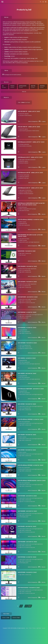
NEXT (30, 606)
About (27, 628)
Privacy (34, 628)
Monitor (44, 214)
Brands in (16, 618)
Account (44, 628)
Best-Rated (28, 103)
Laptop (44, 122)
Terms (30, 628)
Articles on (6, 618)
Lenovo (36, 31)
